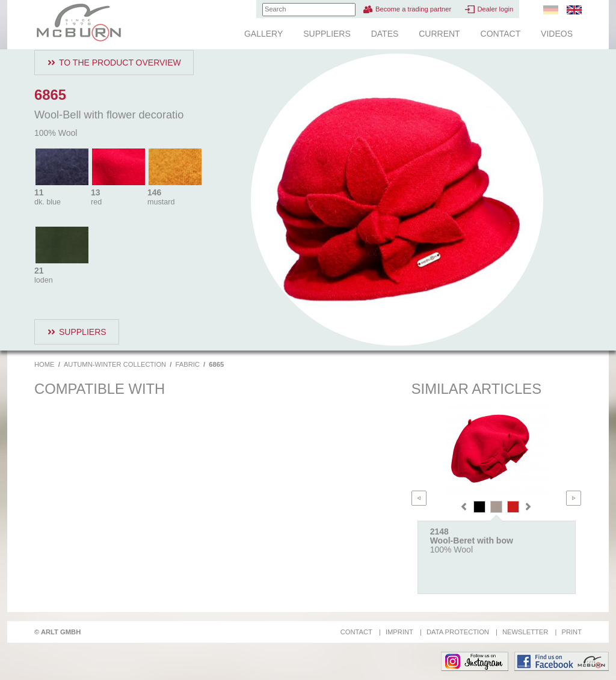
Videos (557, 34)
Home (45, 364)
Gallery (263, 34)
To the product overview (120, 63)
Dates (385, 34)
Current (439, 34)
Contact (501, 34)
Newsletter (525, 632)
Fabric (188, 364)
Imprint (399, 632)
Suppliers (327, 34)
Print (571, 632)
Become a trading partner (413, 9)
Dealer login (495, 9)
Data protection (458, 632)
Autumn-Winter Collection (115, 364)
